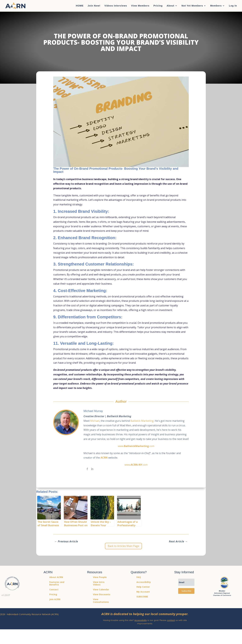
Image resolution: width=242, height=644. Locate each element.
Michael (95, 421)
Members (216, 6)
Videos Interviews (116, 6)
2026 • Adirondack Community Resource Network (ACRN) (29, 614)
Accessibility (141, 620)
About (170, 6)
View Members (140, 6)
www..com (136, 446)
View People (100, 577)
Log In (233, 6)
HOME (80, 6)
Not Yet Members (192, 6)
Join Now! (94, 6)
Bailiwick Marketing (142, 421)
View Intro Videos (99, 583)
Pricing (158, 6)
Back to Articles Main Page (123, 546)
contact (171, 620)
